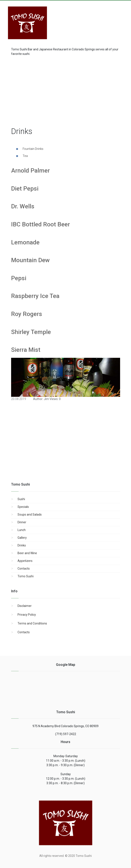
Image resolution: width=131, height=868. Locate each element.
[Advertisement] (89, 21)
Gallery (22, 538)
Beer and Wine (27, 553)
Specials (23, 507)
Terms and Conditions (32, 623)
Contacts (24, 569)
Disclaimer (25, 606)
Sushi (21, 499)
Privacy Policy (27, 615)
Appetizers (25, 561)
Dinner (22, 522)
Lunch (22, 530)
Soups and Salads (30, 514)
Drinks (22, 545)
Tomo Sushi (26, 576)
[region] (66, 90)
